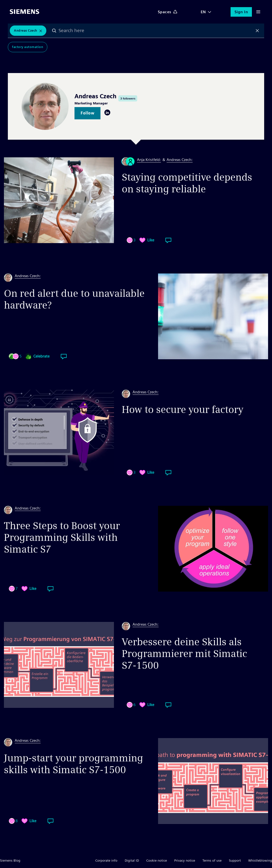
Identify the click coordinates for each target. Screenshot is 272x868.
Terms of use (212, 860)
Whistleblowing (260, 860)
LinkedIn (107, 112)
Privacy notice (185, 860)
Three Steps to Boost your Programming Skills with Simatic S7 (62, 537)
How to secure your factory (183, 409)
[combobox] (156, 31)
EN (203, 12)
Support (235, 860)
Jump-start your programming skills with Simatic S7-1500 (74, 764)
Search (54, 31)
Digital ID (132, 860)
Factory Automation (28, 47)
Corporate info (106, 860)
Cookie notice (157, 860)
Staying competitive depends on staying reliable (187, 183)
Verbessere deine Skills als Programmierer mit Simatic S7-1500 (184, 654)
